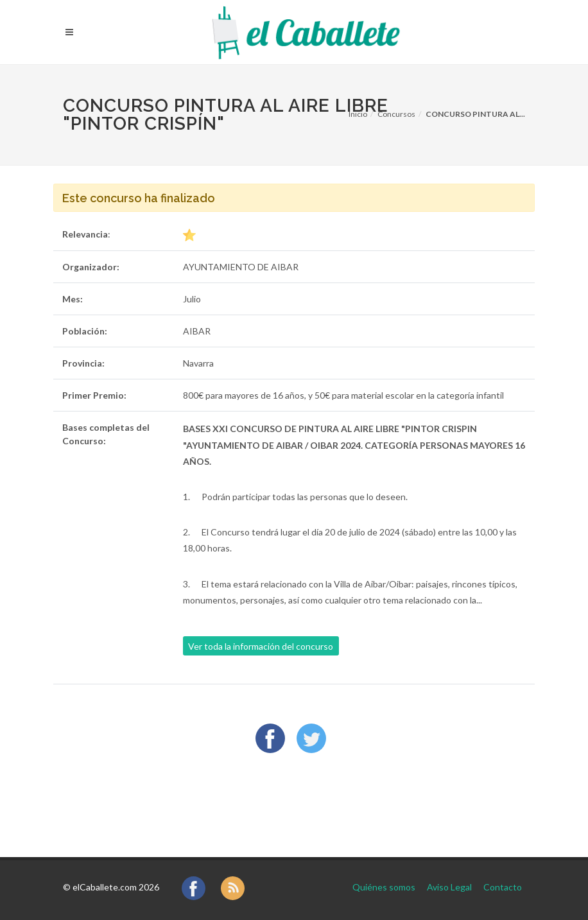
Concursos (396, 114)
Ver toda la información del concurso (261, 646)
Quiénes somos (384, 887)
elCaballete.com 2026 (116, 887)
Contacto (503, 887)
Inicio (358, 114)
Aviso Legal (449, 887)
